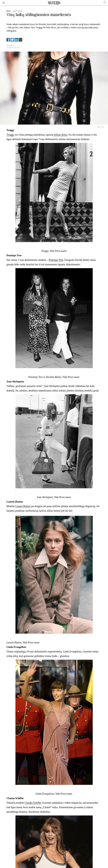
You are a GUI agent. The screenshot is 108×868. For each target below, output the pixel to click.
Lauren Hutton (23, 506)
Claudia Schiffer (33, 803)
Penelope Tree (56, 260)
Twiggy (10, 135)
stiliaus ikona (60, 135)
